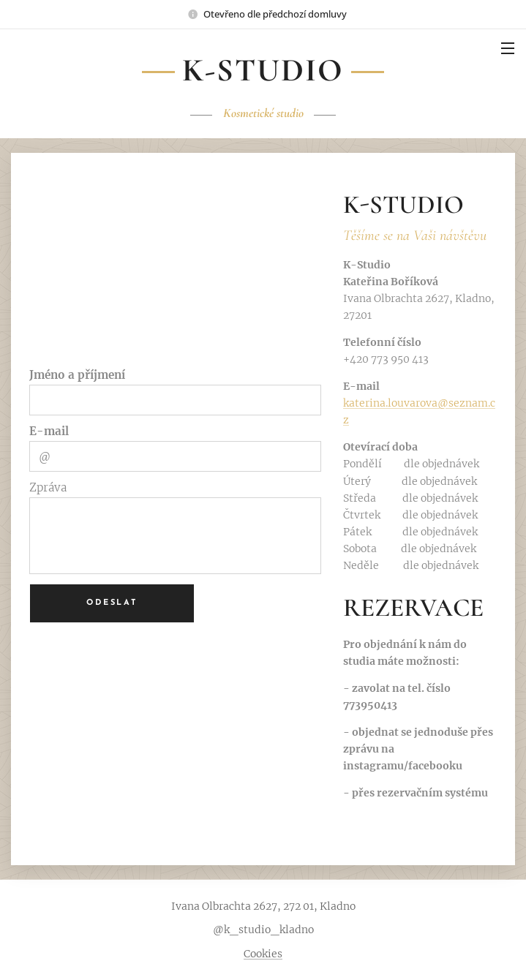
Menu (508, 48)
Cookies (263, 954)
